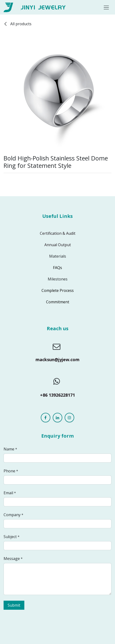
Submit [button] (14, 605)
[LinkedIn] (57, 418)
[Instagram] (69, 418)
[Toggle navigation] (106, 7)
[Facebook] (46, 418)
